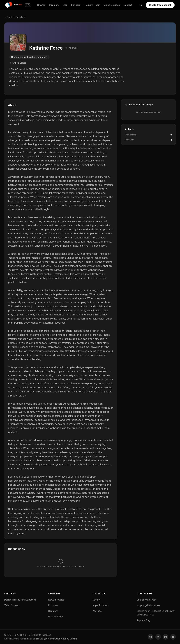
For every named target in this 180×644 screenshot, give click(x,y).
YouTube (97, 611)
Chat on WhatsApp (146, 600)
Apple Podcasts (101, 605)
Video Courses (112, 5)
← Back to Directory (15, 17)
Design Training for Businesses (20, 600)
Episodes (53, 605)
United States (19, 63)
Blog (65, 5)
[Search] (141, 5)
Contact (128, 5)
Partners (76, 5)
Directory (54, 5)
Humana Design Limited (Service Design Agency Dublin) (48, 639)
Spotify (96, 600)
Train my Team (92, 5)
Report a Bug (143, 620)
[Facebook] (151, 637)
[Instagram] (158, 637)
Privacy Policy (56, 616)
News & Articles (56, 600)
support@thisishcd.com (149, 605)
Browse (41, 5)
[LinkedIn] (166, 637)
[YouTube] (173, 637)
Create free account (160, 5)
